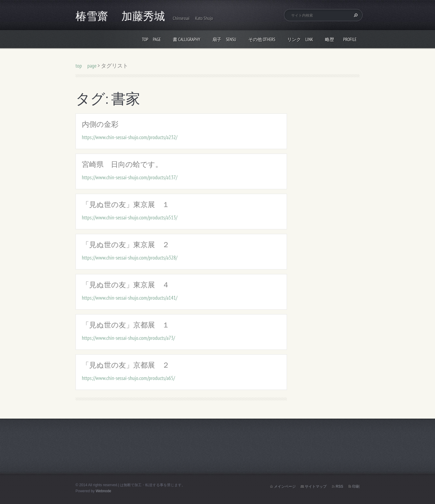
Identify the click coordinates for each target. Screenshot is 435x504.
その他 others (262, 39)
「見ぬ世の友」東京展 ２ (126, 245)
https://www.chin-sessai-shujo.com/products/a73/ (128, 338)
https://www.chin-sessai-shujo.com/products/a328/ (130, 258)
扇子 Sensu (224, 39)
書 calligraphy (187, 39)
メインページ (285, 486)
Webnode (103, 491)
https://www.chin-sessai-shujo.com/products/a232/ (130, 137)
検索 (355, 15)
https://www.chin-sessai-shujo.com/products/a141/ (130, 298)
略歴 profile (341, 39)
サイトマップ (316, 486)
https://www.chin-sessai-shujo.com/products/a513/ (130, 217)
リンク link (300, 39)
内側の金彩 (100, 124)
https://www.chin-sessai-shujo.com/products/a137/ (130, 177)
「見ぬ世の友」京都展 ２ (126, 365)
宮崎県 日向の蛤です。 (122, 164)
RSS (339, 486)
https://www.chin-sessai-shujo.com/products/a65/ (128, 378)
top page (151, 39)
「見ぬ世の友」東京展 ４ (126, 285)
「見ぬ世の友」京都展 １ (126, 325)
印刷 (356, 486)
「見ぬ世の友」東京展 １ (126, 204)
